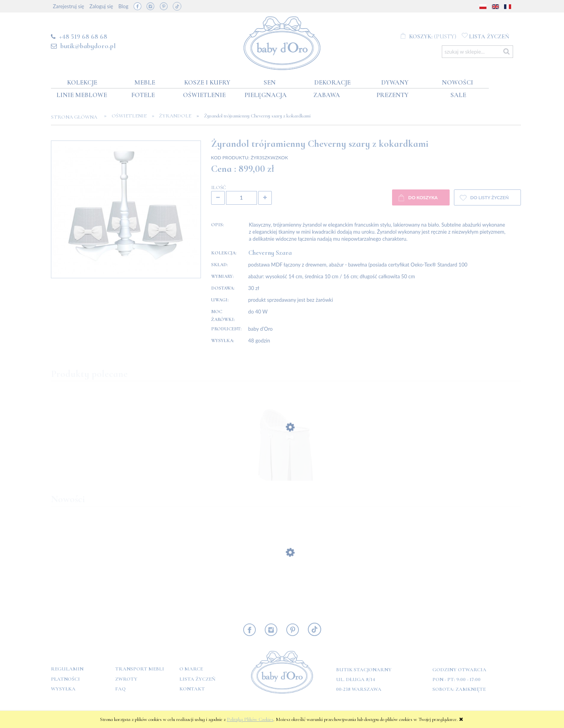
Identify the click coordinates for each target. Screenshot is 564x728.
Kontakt (192, 689)
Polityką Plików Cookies (250, 719)
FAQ (120, 689)
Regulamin (67, 669)
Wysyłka (63, 689)
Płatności (65, 679)
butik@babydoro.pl (88, 46)
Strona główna (76, 117)
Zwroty (126, 679)
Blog (123, 6)
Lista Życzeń (197, 679)
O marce (191, 669)
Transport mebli (140, 669)
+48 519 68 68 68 (83, 36)
